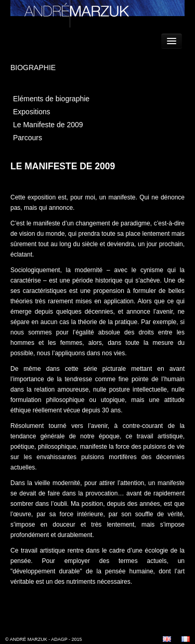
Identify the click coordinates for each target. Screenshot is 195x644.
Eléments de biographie (51, 99)
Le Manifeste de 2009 (48, 125)
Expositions (32, 112)
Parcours (28, 138)
